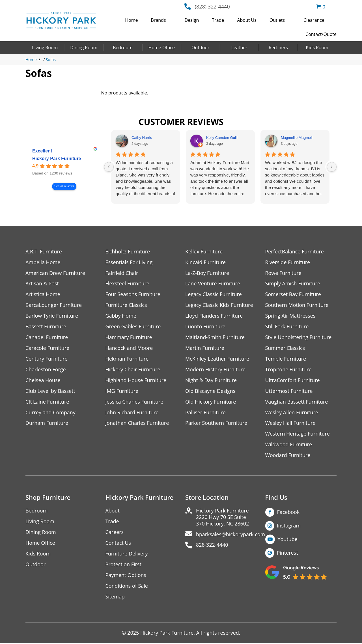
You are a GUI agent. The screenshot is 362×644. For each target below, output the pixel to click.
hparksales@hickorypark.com (231, 535)
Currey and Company (51, 413)
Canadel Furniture (47, 338)
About (113, 511)
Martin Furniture (205, 348)
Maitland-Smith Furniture (215, 338)
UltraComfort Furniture (293, 381)
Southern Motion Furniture (297, 305)
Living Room (45, 48)
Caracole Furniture (48, 348)
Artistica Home (43, 295)
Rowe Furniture (284, 273)
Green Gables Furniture (133, 327)
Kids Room (317, 48)
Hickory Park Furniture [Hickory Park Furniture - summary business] (57, 159)
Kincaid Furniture (206, 262)
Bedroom (123, 48)
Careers (115, 533)
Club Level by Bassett (50, 391)
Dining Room (84, 48)
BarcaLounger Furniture (54, 305)
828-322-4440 (212, 546)
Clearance (314, 20)
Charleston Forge (46, 370)
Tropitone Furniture (289, 370)
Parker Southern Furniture (216, 424)
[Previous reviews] (109, 167)
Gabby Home (121, 316)
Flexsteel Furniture (128, 284)
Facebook (288, 512)
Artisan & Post (42, 284)
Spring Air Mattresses (291, 316)
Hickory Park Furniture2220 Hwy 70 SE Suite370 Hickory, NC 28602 (223, 518)
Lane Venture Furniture (213, 284)
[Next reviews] (332, 167)
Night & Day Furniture (211, 381)
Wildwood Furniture (289, 445)
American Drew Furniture (55, 273)
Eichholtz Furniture (128, 252)
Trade (218, 20)
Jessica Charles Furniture (135, 402)
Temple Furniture (286, 359)
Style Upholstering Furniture (299, 338)
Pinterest (287, 553)
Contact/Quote (321, 34)
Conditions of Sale (127, 586)
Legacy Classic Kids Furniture (219, 305)
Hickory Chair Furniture (133, 370)
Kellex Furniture (204, 252)
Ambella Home (43, 262)
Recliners (278, 48)
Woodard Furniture (288, 456)
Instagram (289, 526)
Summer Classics (285, 348)
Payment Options (126, 576)
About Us (247, 20)
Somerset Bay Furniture (293, 295)
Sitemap (115, 597)
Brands (159, 20)
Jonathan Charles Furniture (137, 424)
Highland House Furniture (136, 381)
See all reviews (64, 186)
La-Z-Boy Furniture (207, 273)
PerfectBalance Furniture (295, 252)
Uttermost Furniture (289, 391)
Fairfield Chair (122, 273)
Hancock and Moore (129, 348)
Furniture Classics (126, 305)
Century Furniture (47, 359)
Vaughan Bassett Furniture (297, 402)
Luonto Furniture (205, 327)
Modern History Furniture (216, 370)
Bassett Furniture (46, 327)
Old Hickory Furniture (211, 402)
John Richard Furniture (132, 413)
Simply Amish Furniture (293, 284)
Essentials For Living (129, 262)
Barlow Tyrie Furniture (52, 316)
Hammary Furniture (129, 338)
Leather (239, 48)
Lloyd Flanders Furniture (214, 316)
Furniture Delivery (127, 554)
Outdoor (201, 48)
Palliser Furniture (205, 413)
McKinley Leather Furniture (217, 359)
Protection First (124, 565)
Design (192, 20)
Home (131, 20)
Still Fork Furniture (287, 327)
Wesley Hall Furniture (291, 424)
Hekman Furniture (127, 359)
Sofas (51, 60)
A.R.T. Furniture (44, 252)
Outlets (277, 20)
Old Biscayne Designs (210, 391)
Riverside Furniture (288, 262)
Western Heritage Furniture (298, 434)
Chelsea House (43, 381)
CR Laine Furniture (47, 402)
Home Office (162, 48)
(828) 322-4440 (212, 7)
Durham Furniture (47, 424)
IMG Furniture (122, 391)
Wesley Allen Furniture (292, 413)
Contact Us (118, 543)
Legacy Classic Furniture (214, 295)
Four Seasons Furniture (133, 295)
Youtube (288, 540)
